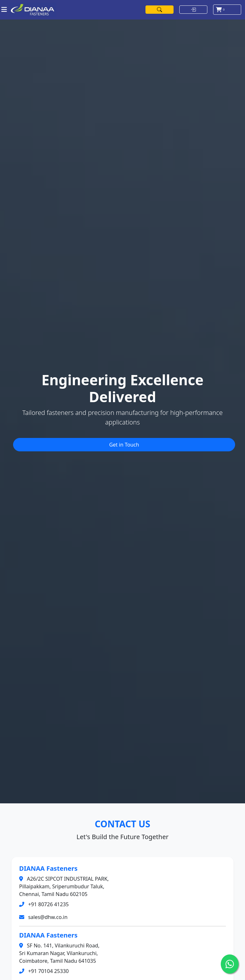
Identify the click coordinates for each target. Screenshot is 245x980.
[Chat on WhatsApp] (230, 964)
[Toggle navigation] (4, 10)
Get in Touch (124, 445)
